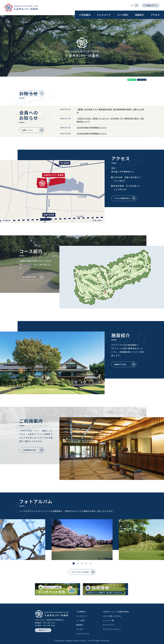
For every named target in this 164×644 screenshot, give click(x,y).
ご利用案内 (85, 15)
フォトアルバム (83, 634)
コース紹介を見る (29, 277)
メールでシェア (142, 80)
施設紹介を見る (120, 364)
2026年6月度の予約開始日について (92, 128)
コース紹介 (123, 15)
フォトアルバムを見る (80, 572)
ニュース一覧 (108, 620)
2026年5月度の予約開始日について (92, 133)
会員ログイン (151, 5)
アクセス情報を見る (122, 198)
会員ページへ (27, 130)
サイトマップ (108, 625)
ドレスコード (104, 15)
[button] (132, 5)
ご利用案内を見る (29, 450)
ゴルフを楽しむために (112, 616)
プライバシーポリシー (112, 629)
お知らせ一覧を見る (30, 93)
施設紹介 (140, 15)
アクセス (155, 15)
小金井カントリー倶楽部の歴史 (116, 612)
